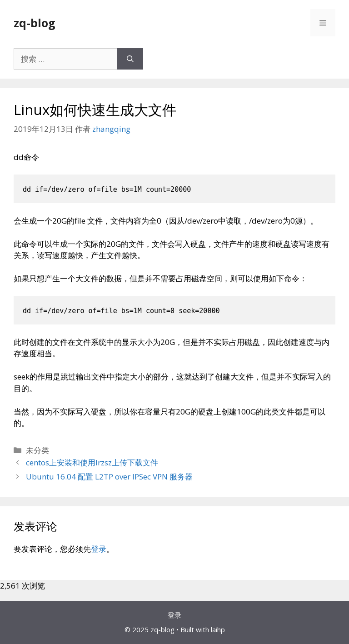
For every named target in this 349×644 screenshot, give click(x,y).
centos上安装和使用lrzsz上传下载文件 (92, 462)
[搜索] (130, 59)
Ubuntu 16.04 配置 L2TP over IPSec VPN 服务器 (109, 477)
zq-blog (35, 23)
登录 (99, 549)
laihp (218, 629)
